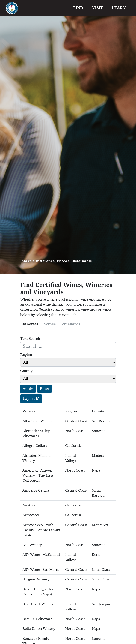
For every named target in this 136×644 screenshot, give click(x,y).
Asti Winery (32, 545)
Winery (29, 411)
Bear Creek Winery (38, 604)
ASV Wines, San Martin (41, 570)
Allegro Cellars (35, 446)
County (26, 371)
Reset (44, 389)
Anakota (29, 505)
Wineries (30, 324)
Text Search (30, 339)
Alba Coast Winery (38, 421)
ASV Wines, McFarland (41, 555)
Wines (50, 324)
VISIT (98, 8)
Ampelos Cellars (36, 491)
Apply (28, 389)
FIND (78, 8)
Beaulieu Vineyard (37, 619)
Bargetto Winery (36, 579)
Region (26, 355)
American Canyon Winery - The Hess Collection (38, 476)
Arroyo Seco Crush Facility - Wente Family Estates (41, 530)
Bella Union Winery (39, 629)
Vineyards (71, 324)
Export (29, 399)
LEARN (119, 8)
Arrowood (31, 515)
